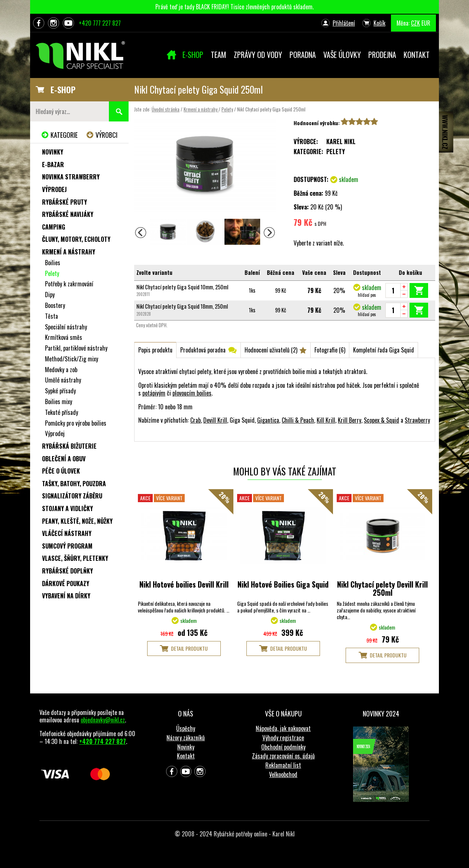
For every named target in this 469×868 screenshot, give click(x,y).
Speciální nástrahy (66, 327)
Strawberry (417, 420)
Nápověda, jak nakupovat (283, 728)
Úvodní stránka (166, 109)
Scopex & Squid (381, 420)
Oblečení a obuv (64, 459)
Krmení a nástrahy (201, 109)
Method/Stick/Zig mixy (72, 359)
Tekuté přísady (62, 412)
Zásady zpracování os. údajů (283, 756)
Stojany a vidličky (67, 508)
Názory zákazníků (186, 738)
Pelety (227, 109)
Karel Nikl (341, 142)
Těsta (51, 316)
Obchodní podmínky (283, 747)
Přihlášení (344, 23)
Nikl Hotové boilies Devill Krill (184, 584)
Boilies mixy (59, 402)
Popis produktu (155, 350)
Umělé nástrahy (63, 380)
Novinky (53, 152)
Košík (379, 23)
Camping (54, 227)
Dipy (50, 295)
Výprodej (54, 189)
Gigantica (268, 420)
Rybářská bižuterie (69, 446)
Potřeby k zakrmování (69, 284)
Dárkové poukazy (66, 583)
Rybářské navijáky (68, 214)
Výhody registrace (283, 738)
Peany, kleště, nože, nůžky (77, 521)
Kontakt (186, 756)
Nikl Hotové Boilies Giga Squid (283, 584)
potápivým (154, 393)
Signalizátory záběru (72, 496)
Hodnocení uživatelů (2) (271, 350)
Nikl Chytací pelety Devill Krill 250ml (382, 588)
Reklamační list (283, 765)
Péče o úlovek (61, 471)
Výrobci (106, 135)
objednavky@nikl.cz (103, 720)
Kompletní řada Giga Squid (384, 350)
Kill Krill (326, 420)
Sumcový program (67, 546)
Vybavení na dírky (66, 596)
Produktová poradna (203, 350)
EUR (426, 23)
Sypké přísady (60, 391)
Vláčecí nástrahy (67, 533)
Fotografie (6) (330, 350)
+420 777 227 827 (100, 23)
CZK (415, 23)
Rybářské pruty (64, 202)
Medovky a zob (61, 370)
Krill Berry (350, 420)
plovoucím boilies (192, 393)
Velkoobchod (283, 774)
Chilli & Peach (298, 420)
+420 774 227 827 (103, 741)
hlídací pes (367, 295)
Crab (195, 420)
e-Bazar (53, 165)
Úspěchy (186, 728)
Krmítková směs (64, 337)
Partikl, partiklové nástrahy (76, 348)
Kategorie (64, 135)
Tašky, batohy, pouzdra (74, 484)
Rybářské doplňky (67, 571)
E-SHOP (63, 90)
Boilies (53, 263)
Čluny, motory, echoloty (76, 239)
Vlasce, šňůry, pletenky (75, 558)
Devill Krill (215, 420)
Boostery (55, 305)
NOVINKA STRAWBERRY (71, 177)
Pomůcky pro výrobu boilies (76, 423)
